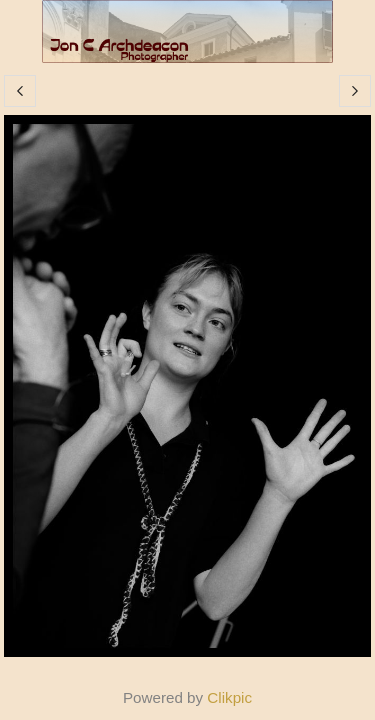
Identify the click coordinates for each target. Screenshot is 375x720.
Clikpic (229, 697)
